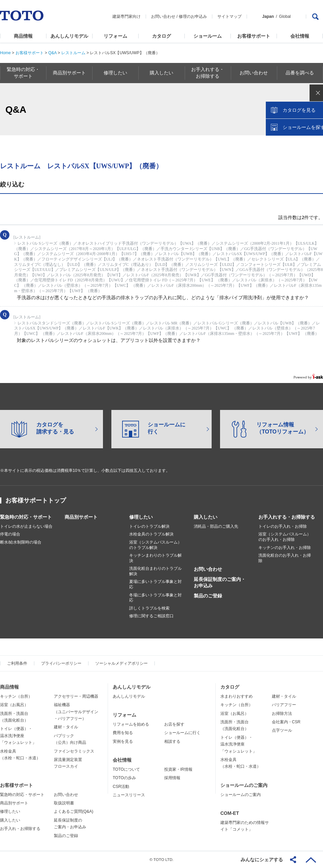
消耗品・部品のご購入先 (216, 526)
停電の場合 (10, 534)
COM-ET (230, 813)
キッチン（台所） (16, 696)
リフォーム (115, 36)
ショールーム (208, 36)
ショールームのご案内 (244, 785)
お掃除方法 (282, 714)
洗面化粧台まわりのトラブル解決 (155, 571)
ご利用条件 (17, 663)
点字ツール (282, 730)
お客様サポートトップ (36, 500)
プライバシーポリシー (61, 663)
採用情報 (172, 778)
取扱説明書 (64, 803)
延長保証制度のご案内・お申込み (220, 582)
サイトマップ (229, 16)
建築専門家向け (127, 16)
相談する (172, 741)
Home (5, 53)
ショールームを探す (300, 144)
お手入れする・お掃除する (287, 517)
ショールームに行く (182, 733)
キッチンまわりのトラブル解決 (155, 558)
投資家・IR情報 (178, 769)
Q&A (52, 53)
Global (285, 16)
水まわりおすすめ (237, 696)
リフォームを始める (131, 724)
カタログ (161, 36)
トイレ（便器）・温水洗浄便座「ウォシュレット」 (18, 736)
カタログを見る (296, 127)
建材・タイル (66, 727)
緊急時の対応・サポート (26, 517)
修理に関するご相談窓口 (151, 616)
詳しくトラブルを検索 (149, 608)
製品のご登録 (208, 596)
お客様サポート (254, 36)
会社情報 (300, 36)
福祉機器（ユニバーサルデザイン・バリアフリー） (76, 712)
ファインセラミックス (74, 751)
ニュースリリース (129, 795)
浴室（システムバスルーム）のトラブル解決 (155, 545)
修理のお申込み (193, 16)
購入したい (206, 517)
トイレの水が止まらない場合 (26, 526)
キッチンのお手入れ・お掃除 (285, 548)
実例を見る (123, 741)
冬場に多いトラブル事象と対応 (155, 598)
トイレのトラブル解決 (149, 526)
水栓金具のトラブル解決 (151, 534)
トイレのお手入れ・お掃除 (283, 526)
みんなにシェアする (262, 860)
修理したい (141, 517)
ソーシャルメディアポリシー (121, 663)
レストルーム (73, 53)
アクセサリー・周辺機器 (76, 696)
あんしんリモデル (69, 36)
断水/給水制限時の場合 (21, 542)
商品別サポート (81, 517)
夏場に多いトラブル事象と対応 (155, 584)
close (315, 109)
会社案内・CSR (286, 722)
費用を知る (123, 733)
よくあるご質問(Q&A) (74, 811)
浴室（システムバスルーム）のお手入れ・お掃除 (285, 537)
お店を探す (174, 724)
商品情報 (23, 36)
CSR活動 (121, 787)
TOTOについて (126, 769)
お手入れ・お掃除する (20, 829)
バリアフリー (284, 705)
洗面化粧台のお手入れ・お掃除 (285, 558)
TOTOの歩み (124, 778)
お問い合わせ (163, 16)
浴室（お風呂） (14, 705)
